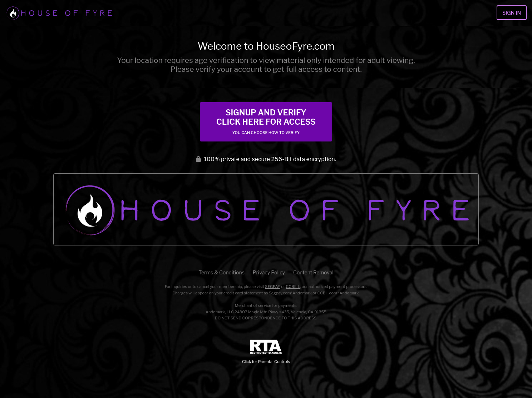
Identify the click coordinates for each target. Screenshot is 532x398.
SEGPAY (273, 287)
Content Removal (313, 272)
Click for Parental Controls (266, 352)
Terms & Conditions (221, 272)
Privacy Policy (269, 272)
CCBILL (293, 287)
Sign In (512, 13)
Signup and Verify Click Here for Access (266, 121)
